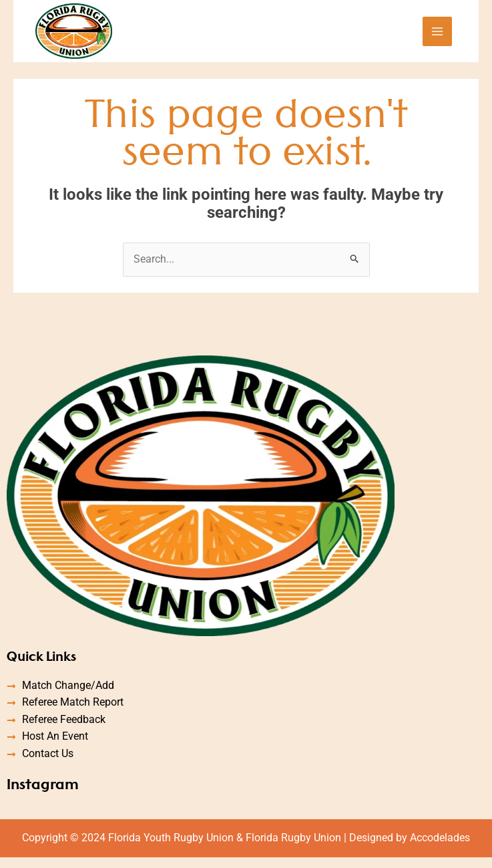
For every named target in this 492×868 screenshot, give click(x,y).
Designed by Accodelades (410, 848)
